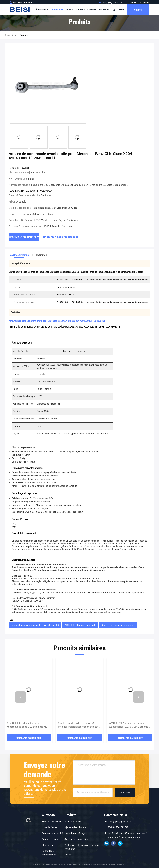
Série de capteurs (73, 822)
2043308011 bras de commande (80, 625)
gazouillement (120, 843)
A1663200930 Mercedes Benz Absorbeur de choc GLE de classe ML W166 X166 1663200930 (27, 725)
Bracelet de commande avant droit (118, 625)
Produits (57, 10)
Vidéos (69, 10)
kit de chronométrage (75, 833)
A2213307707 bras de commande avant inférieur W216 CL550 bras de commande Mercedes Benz (128, 725)
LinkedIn (107, 843)
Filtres (68, 855)
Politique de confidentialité (49, 853)
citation (138, 10)
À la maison (42, 10)
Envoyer (125, 792)
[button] (20, 697)
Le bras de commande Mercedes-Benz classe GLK (35, 625)
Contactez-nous (50, 839)
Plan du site (48, 845)
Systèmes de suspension (76, 839)
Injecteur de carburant (75, 827)
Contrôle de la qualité (52, 833)
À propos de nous (86, 10)
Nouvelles (104, 10)
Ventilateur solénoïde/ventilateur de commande (82, 847)
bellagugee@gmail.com (110, 3)
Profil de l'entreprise (52, 822)
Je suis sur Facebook (113, 843)
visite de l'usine (49, 827)
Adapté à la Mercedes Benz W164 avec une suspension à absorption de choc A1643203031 (79, 725)
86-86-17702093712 (139, 3)
